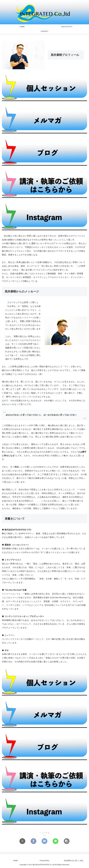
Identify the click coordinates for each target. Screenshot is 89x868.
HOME (15, 861)
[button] (67, 841)
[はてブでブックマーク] (44, 841)
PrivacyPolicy (44, 861)
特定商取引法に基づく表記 (74, 861)
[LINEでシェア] (56, 841)
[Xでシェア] (22, 841)
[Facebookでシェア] (33, 841)
